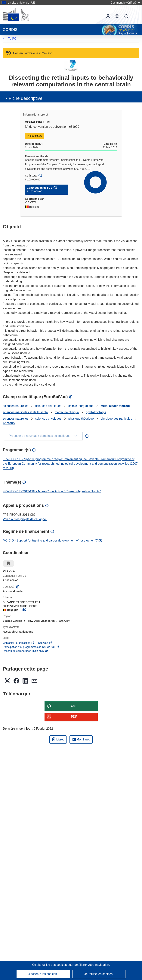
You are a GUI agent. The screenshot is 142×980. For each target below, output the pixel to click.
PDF (74, 717)
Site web (45, 643)
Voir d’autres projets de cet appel (25, 519)
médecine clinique (67, 412)
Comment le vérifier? (125, 3)
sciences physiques (48, 419)
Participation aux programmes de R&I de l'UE (31, 647)
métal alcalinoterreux (116, 406)
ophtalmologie (96, 412)
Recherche (126, 16)
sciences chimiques (48, 406)
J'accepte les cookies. (43, 974)
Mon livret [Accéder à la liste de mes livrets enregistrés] (81, 739)
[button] (117, 16)
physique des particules (116, 419)
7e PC (12, 39)
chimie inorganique (81, 406)
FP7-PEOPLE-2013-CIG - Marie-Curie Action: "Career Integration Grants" (52, 491)
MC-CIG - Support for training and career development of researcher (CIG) (52, 540)
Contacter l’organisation (19, 643)
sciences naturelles (16, 406)
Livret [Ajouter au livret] (58, 739)
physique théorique (81, 419)
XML (74, 706)
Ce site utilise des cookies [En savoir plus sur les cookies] (50, 965)
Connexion (108, 16)
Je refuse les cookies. (99, 974)
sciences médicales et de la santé (25, 412)
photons (9, 423)
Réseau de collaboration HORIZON (25, 651)
